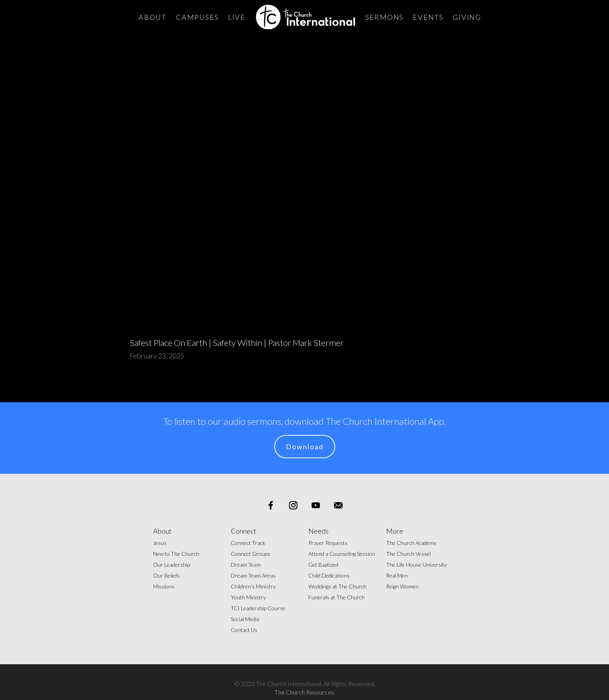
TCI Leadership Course (258, 608)
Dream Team (246, 565)
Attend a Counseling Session (342, 554)
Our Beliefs (166, 575)
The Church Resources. (304, 692)
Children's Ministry (253, 586)
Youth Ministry (248, 597)
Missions (164, 586)
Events (428, 17)
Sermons (385, 17)
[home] (305, 17)
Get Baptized (323, 565)
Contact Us (244, 630)
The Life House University (417, 565)
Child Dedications (329, 575)
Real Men (397, 575)
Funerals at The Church (337, 597)
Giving (467, 17)
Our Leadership (171, 565)
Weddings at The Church (338, 586)
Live (237, 17)
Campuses (197, 17)
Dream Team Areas (253, 575)
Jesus (160, 543)
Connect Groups (251, 554)
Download (305, 447)
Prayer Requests (328, 543)
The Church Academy (411, 543)
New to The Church (176, 554)
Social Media (245, 619)
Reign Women (402, 586)
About (153, 17)
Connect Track (248, 543)
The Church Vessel (408, 554)
